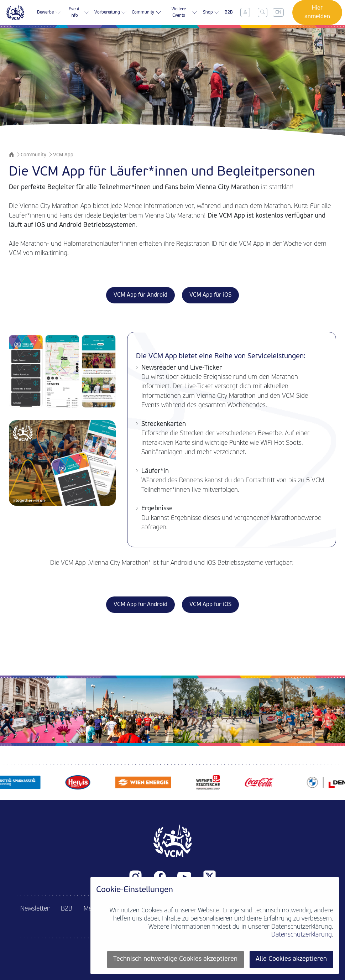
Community (146, 12)
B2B (229, 12)
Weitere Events (185, 12)
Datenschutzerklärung (302, 935)
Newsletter (35, 909)
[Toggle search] (262, 12)
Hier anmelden (317, 12)
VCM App (63, 155)
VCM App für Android (140, 295)
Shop (211, 12)
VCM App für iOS (210, 295)
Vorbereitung (111, 12)
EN (278, 12)
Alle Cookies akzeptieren (291, 959)
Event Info (79, 12)
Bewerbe (49, 12)
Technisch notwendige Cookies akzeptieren (175, 959)
